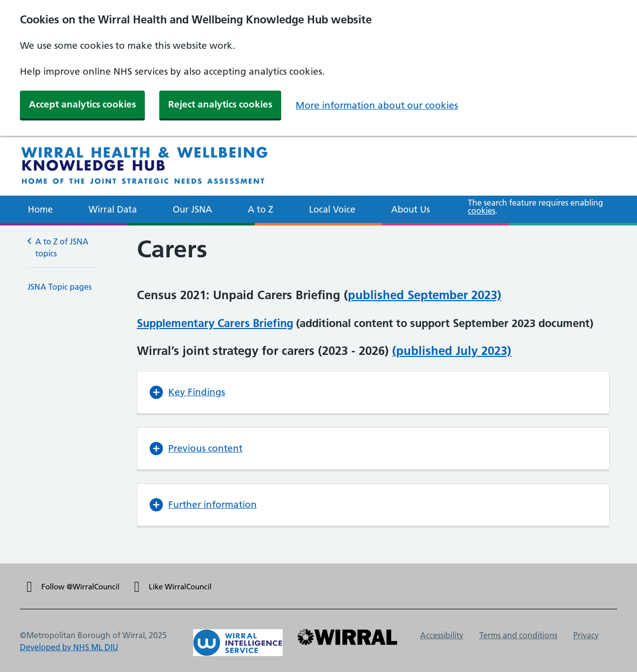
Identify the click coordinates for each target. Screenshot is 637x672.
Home (40, 209)
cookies (481, 211)
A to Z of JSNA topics (58, 247)
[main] (318, 394)
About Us (411, 209)
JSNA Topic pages (59, 287)
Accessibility (442, 635)
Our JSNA (192, 209)
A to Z (261, 209)
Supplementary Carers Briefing (215, 323)
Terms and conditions (518, 635)
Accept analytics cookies (82, 104)
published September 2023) (425, 295)
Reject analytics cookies (220, 104)
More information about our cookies (377, 105)
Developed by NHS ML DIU (69, 647)
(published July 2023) (452, 351)
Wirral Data (113, 209)
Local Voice (332, 209)
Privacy (586, 635)
